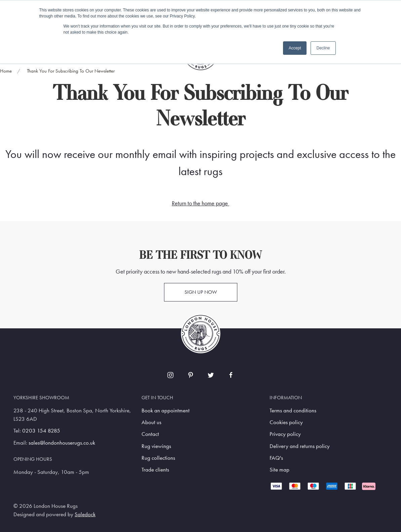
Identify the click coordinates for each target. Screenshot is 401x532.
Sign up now (201, 292)
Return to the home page (200, 203)
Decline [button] (323, 48)
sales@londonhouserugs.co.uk (62, 443)
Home (6, 71)
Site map (279, 470)
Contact (150, 434)
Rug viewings (156, 446)
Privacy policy (285, 434)
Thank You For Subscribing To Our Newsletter (71, 71)
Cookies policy (286, 422)
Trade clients (155, 470)
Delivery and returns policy (300, 446)
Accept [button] (295, 48)
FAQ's (276, 458)
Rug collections (158, 458)
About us (151, 422)
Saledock (85, 514)
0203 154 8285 (41, 431)
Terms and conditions (293, 411)
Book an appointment (166, 411)
